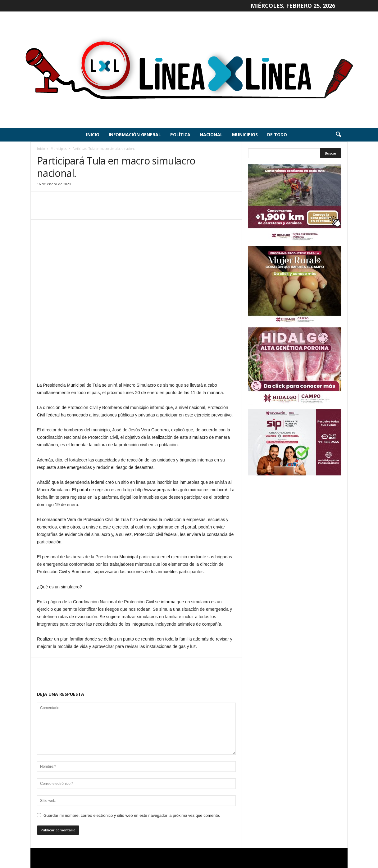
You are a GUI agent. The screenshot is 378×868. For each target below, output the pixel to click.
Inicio (93, 135)
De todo (277, 135)
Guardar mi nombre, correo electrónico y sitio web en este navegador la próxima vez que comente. (132, 815)
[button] (338, 135)
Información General (135, 135)
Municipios (245, 135)
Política (180, 135)
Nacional (211, 135)
